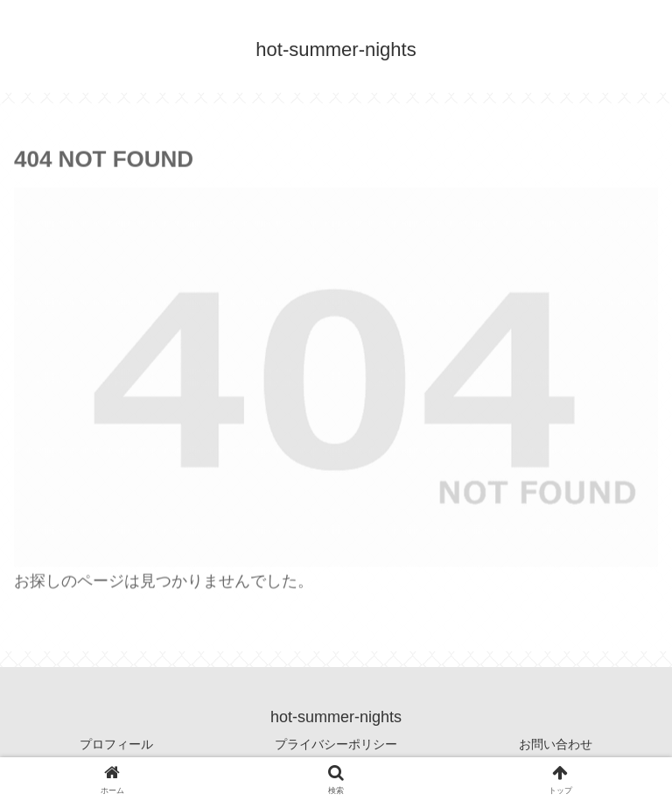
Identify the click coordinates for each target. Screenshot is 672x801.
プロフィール (116, 744)
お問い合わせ (556, 744)
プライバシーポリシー (336, 744)
